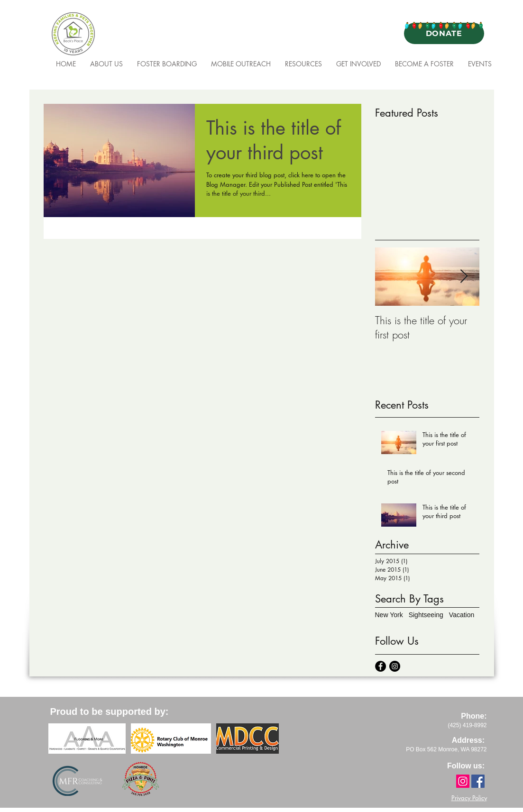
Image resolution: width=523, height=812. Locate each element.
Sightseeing (426, 615)
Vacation (462, 615)
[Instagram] (463, 781)
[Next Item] (464, 277)
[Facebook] (478, 781)
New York (389, 615)
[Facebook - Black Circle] (381, 666)
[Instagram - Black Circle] (395, 666)
